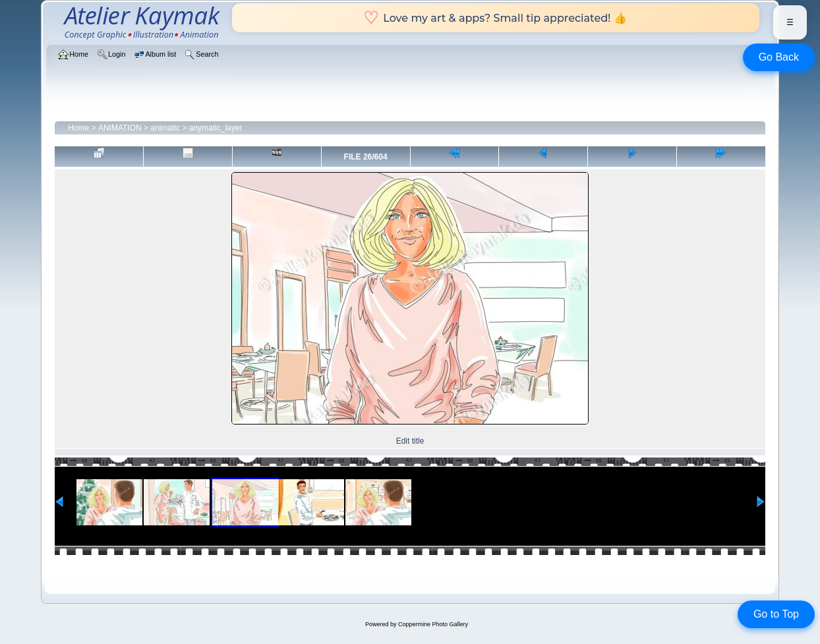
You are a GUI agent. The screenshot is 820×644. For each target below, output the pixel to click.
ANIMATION (120, 128)
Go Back (779, 57)
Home (78, 128)
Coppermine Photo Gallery (433, 624)
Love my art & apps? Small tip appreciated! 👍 (495, 18)
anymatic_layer (216, 128)
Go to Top (776, 614)
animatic (165, 128)
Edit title (410, 441)
